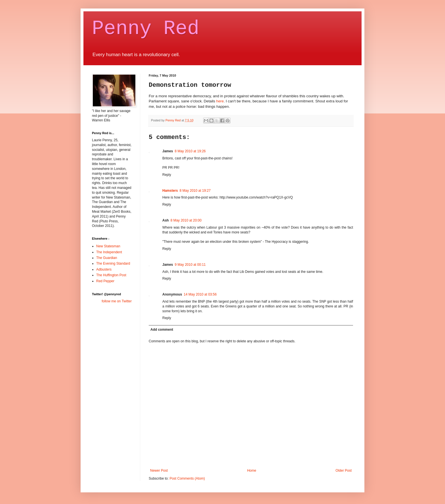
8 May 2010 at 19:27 (195, 191)
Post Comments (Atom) (187, 478)
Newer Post (159, 471)
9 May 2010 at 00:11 (190, 265)
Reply (167, 175)
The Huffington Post (111, 275)
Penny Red (146, 29)
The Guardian (107, 258)
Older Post (344, 471)
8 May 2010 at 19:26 (190, 151)
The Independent (109, 252)
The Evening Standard (113, 263)
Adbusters (104, 269)
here (219, 101)
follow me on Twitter (117, 301)
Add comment (162, 330)
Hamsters (170, 191)
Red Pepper (105, 281)
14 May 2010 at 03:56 (200, 294)
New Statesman (108, 246)
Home (252, 471)
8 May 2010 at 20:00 (186, 220)
